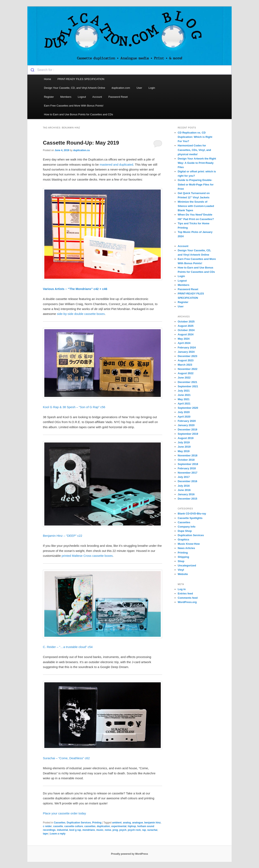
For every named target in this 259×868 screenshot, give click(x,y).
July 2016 (184, 486)
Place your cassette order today (64, 813)
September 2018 (188, 464)
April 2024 (184, 343)
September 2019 (188, 434)
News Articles (186, 548)
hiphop (132, 826)
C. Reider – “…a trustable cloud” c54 (68, 647)
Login (152, 88)
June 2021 (184, 395)
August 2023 (186, 360)
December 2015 (187, 499)
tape (45, 834)
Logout (82, 97)
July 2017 (184, 477)
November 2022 (188, 369)
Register (49, 97)
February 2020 (187, 421)
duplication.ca (81, 150)
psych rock (134, 830)
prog (115, 830)
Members (66, 97)
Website (183, 574)
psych (123, 830)
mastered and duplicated (116, 165)
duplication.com (121, 88)
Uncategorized (187, 565)
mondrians (89, 830)
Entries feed (185, 593)
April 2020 (184, 417)
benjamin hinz (153, 823)
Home (47, 79)
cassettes (90, 826)
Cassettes (60, 823)
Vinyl (181, 570)
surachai (152, 830)
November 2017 (188, 473)
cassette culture (74, 826)
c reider (47, 826)
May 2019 (184, 451)
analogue (138, 823)
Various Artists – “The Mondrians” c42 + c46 (75, 289)
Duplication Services (79, 823)
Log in (182, 589)
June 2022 (184, 378)
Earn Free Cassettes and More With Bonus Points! (74, 106)
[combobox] (129, 70)
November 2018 (188, 455)
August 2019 (186, 438)
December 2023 (187, 356)
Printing (97, 823)
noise (108, 830)
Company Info (187, 527)
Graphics (183, 540)
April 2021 (184, 404)
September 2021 (188, 386)
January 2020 (186, 425)
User (139, 88)
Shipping (183, 557)
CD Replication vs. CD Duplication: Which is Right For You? (195, 137)
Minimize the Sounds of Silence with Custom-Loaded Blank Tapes (196, 206)
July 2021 (184, 391)
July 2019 (184, 442)
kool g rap (75, 830)
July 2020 (184, 412)
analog (127, 823)
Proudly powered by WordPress (129, 854)
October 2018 (186, 460)
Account (97, 97)
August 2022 (186, 373)
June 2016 (184, 490)
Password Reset (118, 97)
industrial (63, 830)
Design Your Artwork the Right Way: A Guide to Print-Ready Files (197, 163)
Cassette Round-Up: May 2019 (81, 143)
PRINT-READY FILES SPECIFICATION (81, 79)
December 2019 (187, 430)
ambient (117, 823)
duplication (103, 826)
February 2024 (187, 348)
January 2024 (186, 352)
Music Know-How (189, 544)
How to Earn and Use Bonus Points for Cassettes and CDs (78, 114)
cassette (58, 826)
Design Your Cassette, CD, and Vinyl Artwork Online (75, 88)
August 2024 (186, 334)
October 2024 (186, 330)
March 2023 (185, 365)
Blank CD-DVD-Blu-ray (192, 514)
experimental (119, 826)
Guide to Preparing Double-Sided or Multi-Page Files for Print (196, 184)
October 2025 (186, 322)
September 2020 (188, 408)
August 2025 (186, 326)
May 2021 (184, 399)
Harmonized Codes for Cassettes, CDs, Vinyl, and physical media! (194, 150)
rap (144, 830)
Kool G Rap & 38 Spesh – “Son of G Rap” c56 (74, 407)
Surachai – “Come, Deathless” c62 (66, 758)
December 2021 (187, 382)
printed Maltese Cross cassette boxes (87, 556)
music (100, 830)
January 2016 (186, 494)
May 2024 (184, 339)
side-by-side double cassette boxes (81, 314)
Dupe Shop (185, 531)
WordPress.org (187, 602)
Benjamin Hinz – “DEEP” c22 (63, 536)
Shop (181, 561)
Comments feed (188, 598)
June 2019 (184, 447)
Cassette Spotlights (190, 518)
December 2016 (187, 481)
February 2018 (187, 468)
